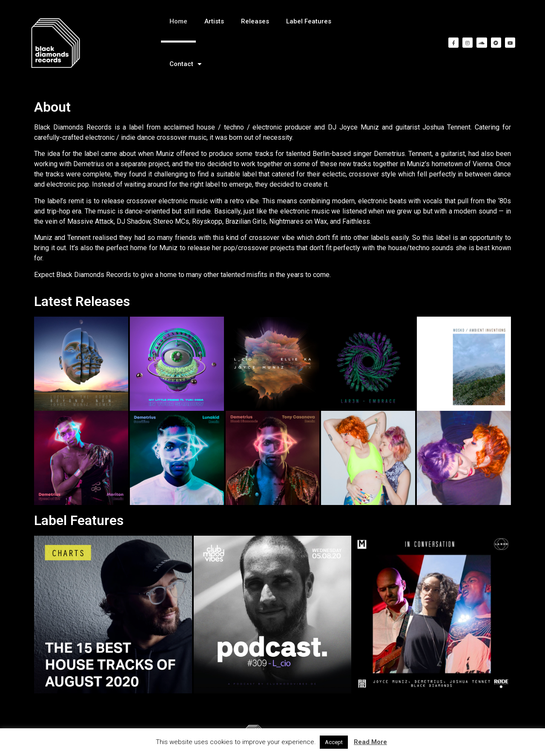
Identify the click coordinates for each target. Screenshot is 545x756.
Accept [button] (334, 742)
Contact (185, 64)
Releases (255, 21)
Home (178, 21)
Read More (370, 742)
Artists (214, 21)
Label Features (309, 21)
